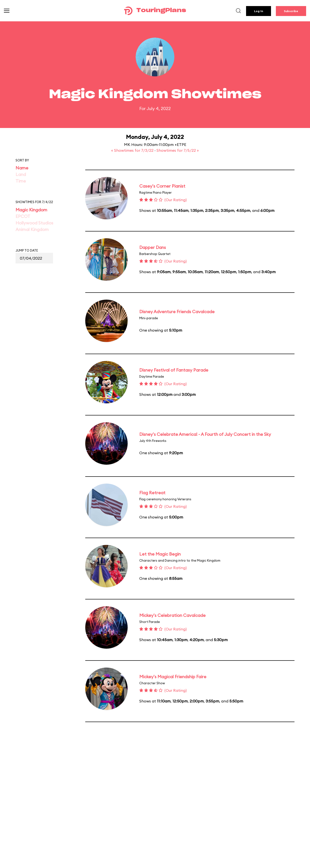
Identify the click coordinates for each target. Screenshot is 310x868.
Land (21, 174)
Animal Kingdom (32, 229)
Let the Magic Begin (160, 554)
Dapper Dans (153, 247)
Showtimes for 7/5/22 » (178, 150)
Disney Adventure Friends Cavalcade (177, 312)
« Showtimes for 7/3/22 (133, 150)
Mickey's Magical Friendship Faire (173, 677)
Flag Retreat (152, 493)
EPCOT (23, 216)
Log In (259, 11)
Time (21, 181)
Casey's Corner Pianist (162, 186)
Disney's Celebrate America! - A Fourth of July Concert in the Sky (205, 434)
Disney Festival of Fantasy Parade (174, 370)
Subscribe (291, 11)
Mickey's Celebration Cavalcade (172, 615)
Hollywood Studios (34, 223)
